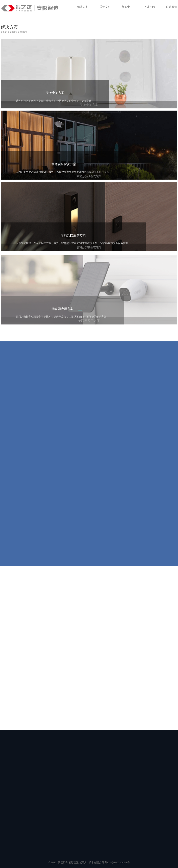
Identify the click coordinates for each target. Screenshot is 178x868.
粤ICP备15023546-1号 (117, 862)
